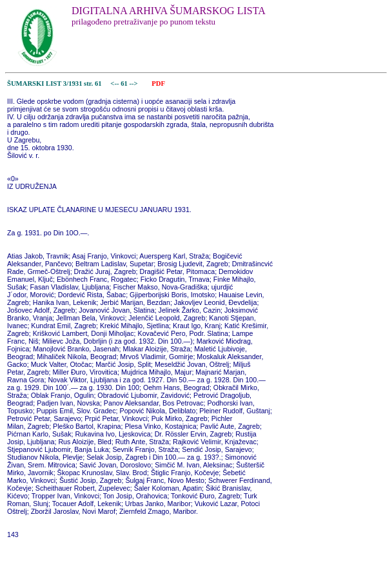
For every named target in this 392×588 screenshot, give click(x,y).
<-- (115, 83)
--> (135, 83)
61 (125, 83)
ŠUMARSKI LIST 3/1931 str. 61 (54, 83)
